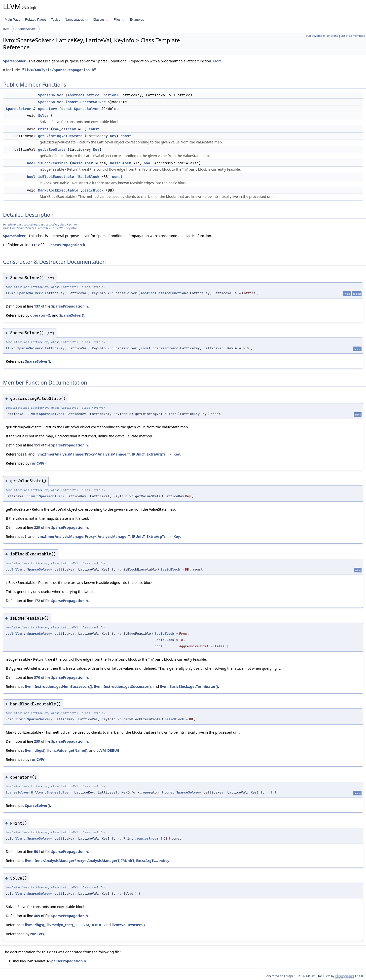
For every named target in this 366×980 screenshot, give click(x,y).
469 (37, 916)
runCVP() (38, 463)
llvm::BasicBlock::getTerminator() (189, 686)
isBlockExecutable (56, 177)
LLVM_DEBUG (108, 750)
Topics (56, 20)
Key (113, 136)
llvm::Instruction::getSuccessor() (122, 686)
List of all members (353, 36)
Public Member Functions (322, 36)
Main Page (13, 20)
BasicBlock (82, 163)
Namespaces (76, 20)
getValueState (52, 149)
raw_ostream (64, 129)
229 (37, 527)
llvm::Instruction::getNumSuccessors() (59, 686)
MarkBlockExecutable (58, 190)
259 (37, 741)
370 (37, 677)
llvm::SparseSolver (23, 293)
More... (219, 61)
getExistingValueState (60, 136)
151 (37, 445)
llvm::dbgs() (35, 750)
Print (43, 129)
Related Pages (36, 20)
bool (31, 163)
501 (37, 852)
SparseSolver (25, 29)
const (73, 102)
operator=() (40, 315)
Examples (137, 20)
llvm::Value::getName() (67, 750)
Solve (43, 116)
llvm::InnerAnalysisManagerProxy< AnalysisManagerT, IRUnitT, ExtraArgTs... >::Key (108, 454)
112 (34, 245)
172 (37, 601)
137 (37, 306)
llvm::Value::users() (128, 925)
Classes (101, 20)
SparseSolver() (72, 315)
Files (119, 20)
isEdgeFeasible (53, 163)
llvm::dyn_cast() (61, 925)
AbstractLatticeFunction (92, 95)
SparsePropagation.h (67, 245)
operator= (48, 109)
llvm (6, 29)
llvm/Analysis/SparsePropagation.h (59, 70)
